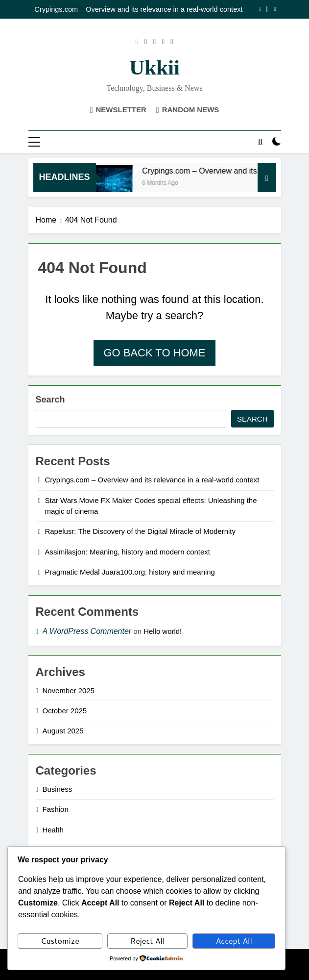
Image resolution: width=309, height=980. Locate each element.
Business (58, 789)
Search (50, 400)
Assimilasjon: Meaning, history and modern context (128, 552)
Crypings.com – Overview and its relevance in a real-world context (138, 9)
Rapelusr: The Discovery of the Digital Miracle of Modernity (141, 531)
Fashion (56, 809)
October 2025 (65, 711)
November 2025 (69, 691)
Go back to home (154, 353)
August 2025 (63, 731)
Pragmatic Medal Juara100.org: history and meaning (130, 572)
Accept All (234, 941)
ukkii (154, 67)
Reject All (147, 941)
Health (53, 830)
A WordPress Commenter (87, 631)
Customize (60, 941)
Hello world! (163, 631)
